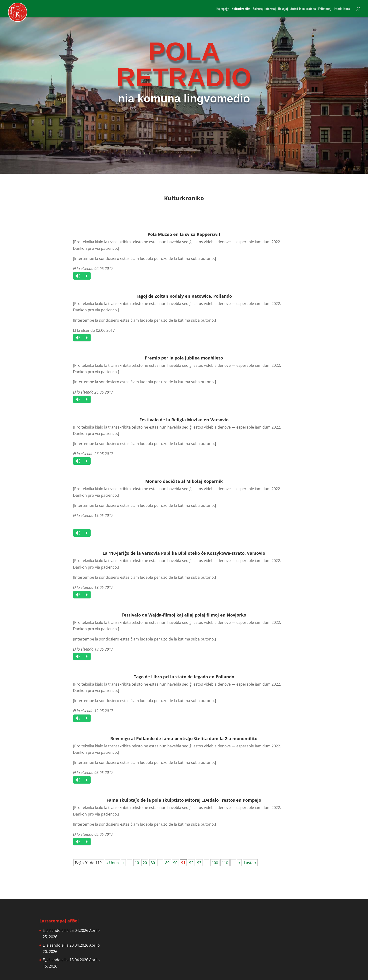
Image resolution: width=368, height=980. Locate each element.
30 (153, 863)
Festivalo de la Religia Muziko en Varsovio (184, 420)
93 (199, 863)
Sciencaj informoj (264, 9)
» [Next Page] (239, 863)
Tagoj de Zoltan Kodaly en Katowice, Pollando (184, 296)
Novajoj (283, 9)
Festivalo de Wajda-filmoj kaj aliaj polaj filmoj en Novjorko (184, 615)
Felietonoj (325, 9)
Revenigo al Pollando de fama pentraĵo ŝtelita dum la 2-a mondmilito (184, 738)
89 (167, 863)
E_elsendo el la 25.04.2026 (65, 930)
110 (225, 863)
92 (191, 863)
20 (145, 863)
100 (215, 863)
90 (175, 863)
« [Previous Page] (123, 863)
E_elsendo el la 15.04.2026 (65, 960)
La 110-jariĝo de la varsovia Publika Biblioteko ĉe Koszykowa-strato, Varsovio (184, 553)
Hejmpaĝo (223, 9)
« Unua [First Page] (113, 863)
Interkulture (342, 9)
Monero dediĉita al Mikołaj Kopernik (184, 481)
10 (137, 863)
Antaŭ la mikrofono (303, 9)
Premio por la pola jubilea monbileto (184, 358)
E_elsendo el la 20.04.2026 (65, 945)
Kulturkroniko (241, 9)
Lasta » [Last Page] (250, 863)
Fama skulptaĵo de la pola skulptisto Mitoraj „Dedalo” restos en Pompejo (184, 800)
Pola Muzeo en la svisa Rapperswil (184, 234)
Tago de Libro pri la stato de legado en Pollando (184, 677)
